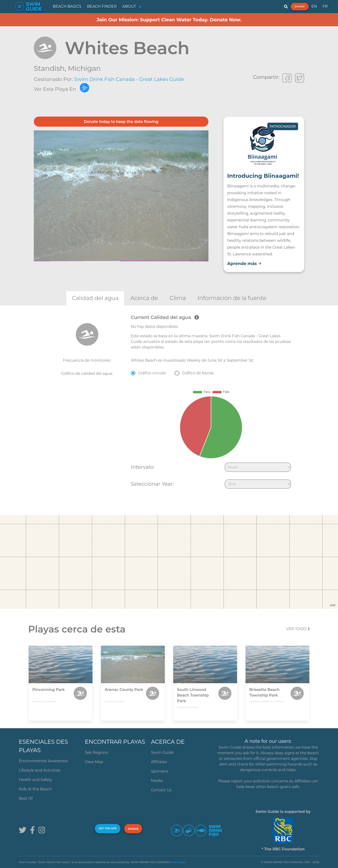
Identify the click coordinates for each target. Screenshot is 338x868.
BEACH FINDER (102, 6)
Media (157, 781)
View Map (94, 762)
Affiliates (159, 762)
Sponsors (160, 771)
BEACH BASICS (67, 6)
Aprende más (244, 264)
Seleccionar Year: (152, 484)
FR (325, 6)
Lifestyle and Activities (40, 770)
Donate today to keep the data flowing (121, 122)
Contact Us (161, 790)
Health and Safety (35, 780)
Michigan (84, 68)
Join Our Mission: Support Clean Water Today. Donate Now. (169, 20)
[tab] (95, 298)
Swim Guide (162, 752)
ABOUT (129, 6)
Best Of (26, 798)
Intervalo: (142, 467)
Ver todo (298, 629)
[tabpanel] (169, 403)
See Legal (179, 862)
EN (314, 6)
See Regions (97, 752)
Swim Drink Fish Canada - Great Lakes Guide (129, 79)
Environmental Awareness (43, 761)
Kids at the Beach (35, 789)
